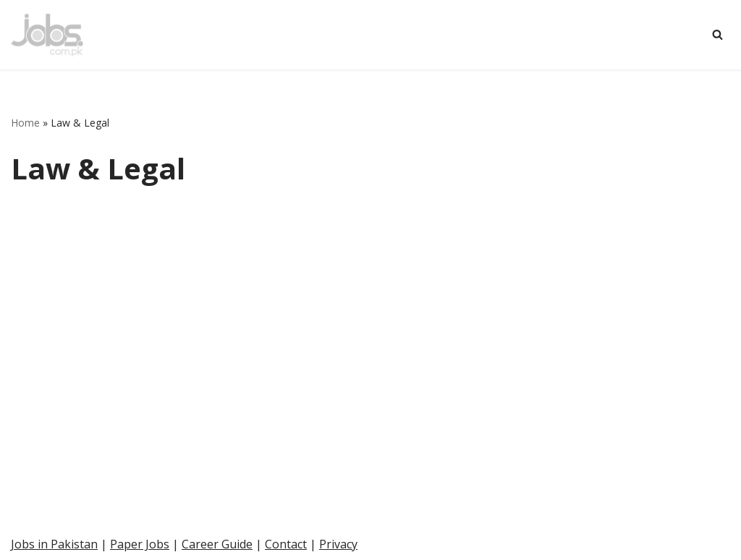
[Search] (717, 34)
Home (25, 123)
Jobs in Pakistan (54, 544)
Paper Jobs (140, 544)
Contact (286, 544)
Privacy (338, 544)
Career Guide (217, 544)
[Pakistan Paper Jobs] (47, 35)
